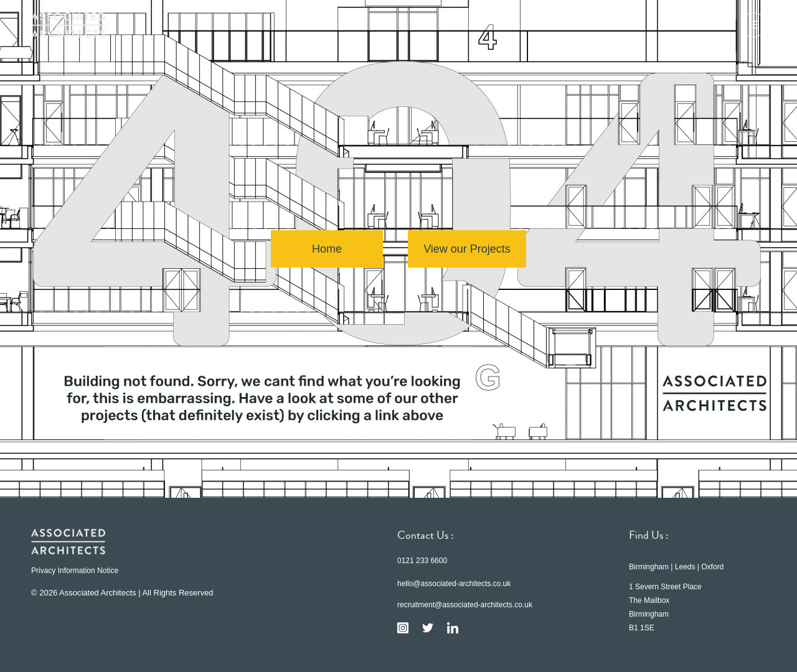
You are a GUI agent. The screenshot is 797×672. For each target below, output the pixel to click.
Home (327, 249)
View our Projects (467, 249)
